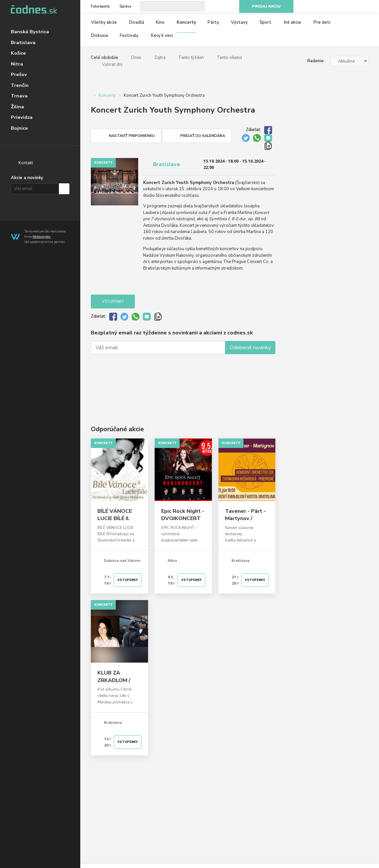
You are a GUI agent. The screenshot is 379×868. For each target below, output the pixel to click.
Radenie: (316, 61)
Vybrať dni (112, 65)
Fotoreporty (100, 6)
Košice (18, 53)
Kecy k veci (162, 36)
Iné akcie (292, 22)
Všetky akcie (104, 22)
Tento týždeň (191, 58)
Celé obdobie (104, 58)
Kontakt (26, 163)
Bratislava (23, 42)
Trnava (19, 96)
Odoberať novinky (250, 348)
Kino (160, 22)
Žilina (17, 107)
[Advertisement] (183, 380)
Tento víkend (229, 58)
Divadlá (137, 22)
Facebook (330, 7)
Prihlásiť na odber (64, 189)
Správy (125, 6)
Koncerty (186, 22)
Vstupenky (113, 302)
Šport (265, 22)
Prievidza (22, 117)
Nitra (17, 64)
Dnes (136, 58)
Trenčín (20, 85)
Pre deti (322, 22)
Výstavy (239, 22)
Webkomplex (42, 237)
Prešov (19, 74)
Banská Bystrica (30, 32)
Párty (213, 22)
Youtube (353, 7)
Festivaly (129, 36)
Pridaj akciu (266, 6)
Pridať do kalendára (203, 136)
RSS (365, 7)
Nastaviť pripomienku (132, 136)
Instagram (342, 7)
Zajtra (160, 58)
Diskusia (100, 36)
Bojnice (19, 128)
